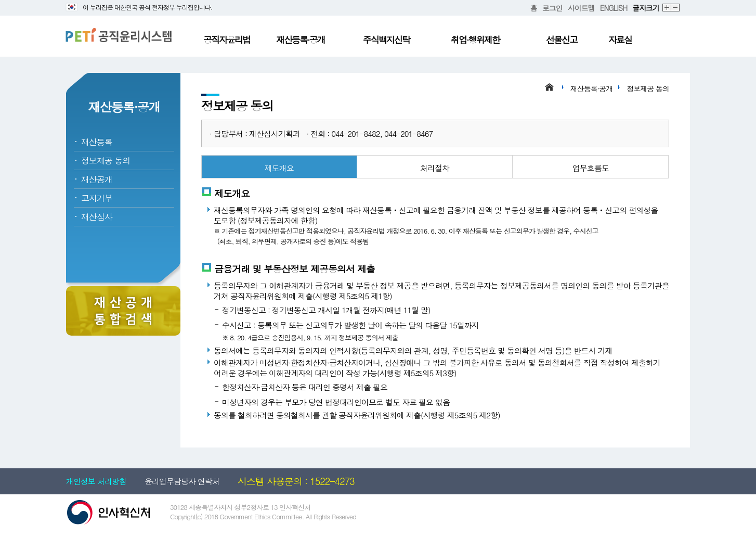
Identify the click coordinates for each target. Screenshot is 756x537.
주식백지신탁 (386, 40)
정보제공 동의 (106, 161)
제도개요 (279, 168)
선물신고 (562, 40)
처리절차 (435, 168)
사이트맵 (581, 8)
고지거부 (97, 198)
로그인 (552, 8)
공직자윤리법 (227, 40)
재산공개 (97, 179)
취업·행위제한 (475, 40)
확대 (667, 8)
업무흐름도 (591, 168)
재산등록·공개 (301, 40)
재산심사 (97, 217)
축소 (676, 8)
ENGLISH (614, 8)
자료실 (620, 40)
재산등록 (97, 142)
